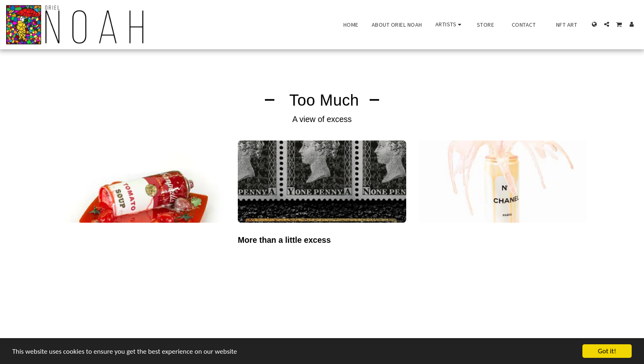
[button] (450, 24)
